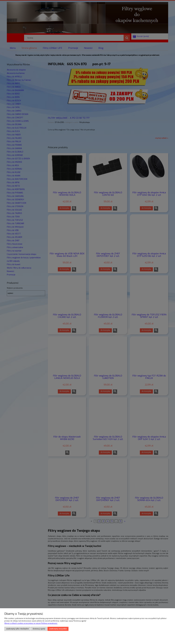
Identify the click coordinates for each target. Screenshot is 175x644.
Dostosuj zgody (39, 629)
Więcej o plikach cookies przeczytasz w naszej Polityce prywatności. (31, 623)
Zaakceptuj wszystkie (58, 629)
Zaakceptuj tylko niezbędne (17, 629)
